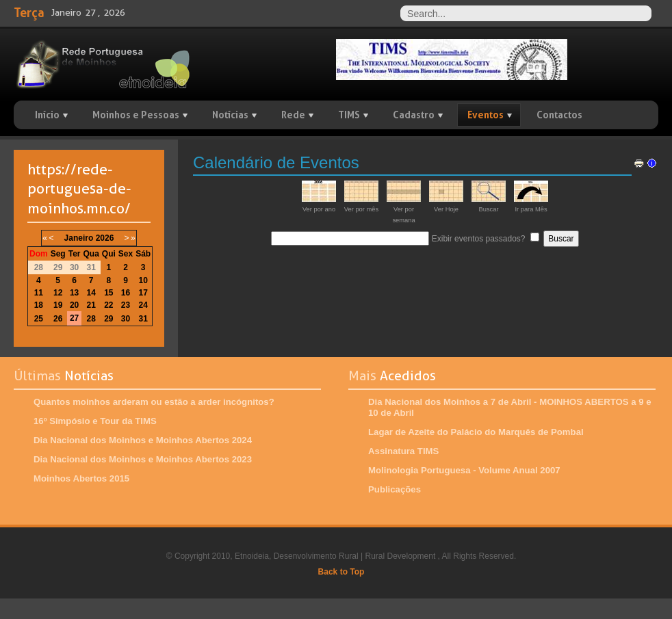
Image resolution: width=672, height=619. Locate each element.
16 (126, 293)
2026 (105, 238)
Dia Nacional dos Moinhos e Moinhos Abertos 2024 (143, 440)
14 (91, 293)
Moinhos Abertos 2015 (81, 478)
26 (58, 319)
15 (108, 293)
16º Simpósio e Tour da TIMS (95, 421)
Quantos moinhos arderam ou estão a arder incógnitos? (154, 402)
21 (91, 305)
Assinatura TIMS (403, 451)
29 (108, 319)
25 (39, 319)
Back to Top (341, 572)
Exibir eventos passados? (479, 239)
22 (108, 305)
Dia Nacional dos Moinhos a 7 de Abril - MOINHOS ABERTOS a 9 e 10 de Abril (510, 407)
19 (58, 305)
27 (74, 318)
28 (91, 319)
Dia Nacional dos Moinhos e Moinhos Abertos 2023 (143, 459)
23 (126, 305)
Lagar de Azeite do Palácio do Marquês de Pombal (476, 432)
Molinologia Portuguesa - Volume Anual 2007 (464, 470)
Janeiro (79, 238)
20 (74, 305)
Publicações (395, 489)
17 (143, 293)
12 (58, 293)
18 (39, 305)
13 (74, 293)
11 (39, 293)
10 (143, 280)
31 (143, 319)
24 (143, 305)
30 (126, 319)
